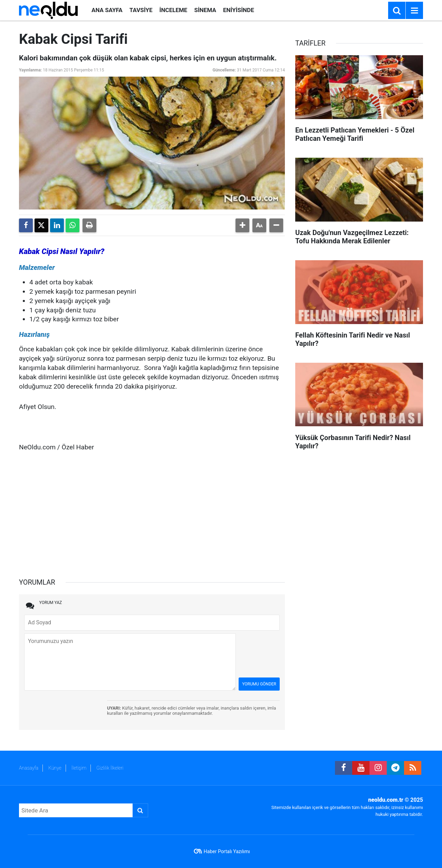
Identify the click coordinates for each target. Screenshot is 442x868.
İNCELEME (174, 10)
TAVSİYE (141, 10)
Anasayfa (29, 768)
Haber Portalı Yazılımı (227, 851)
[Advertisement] (152, 511)
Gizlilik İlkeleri (110, 768)
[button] (242, 225)
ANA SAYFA (107, 10)
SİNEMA (205, 10)
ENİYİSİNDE (239, 10)
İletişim (79, 768)
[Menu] (414, 11)
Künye (55, 768)
